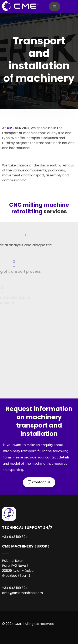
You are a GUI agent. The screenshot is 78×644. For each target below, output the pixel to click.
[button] (39, 482)
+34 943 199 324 (15, 588)
